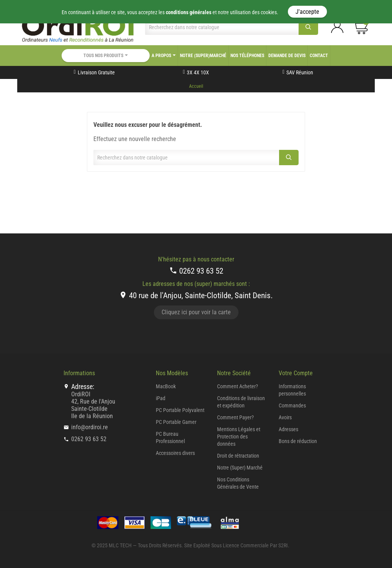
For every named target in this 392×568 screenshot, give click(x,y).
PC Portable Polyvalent (180, 410)
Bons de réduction (298, 441)
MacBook (166, 386)
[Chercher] (222, 27)
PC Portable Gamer (176, 422)
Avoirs (285, 417)
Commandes (292, 405)
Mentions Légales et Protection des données (239, 437)
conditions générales (189, 12)
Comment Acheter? (238, 386)
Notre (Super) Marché (240, 468)
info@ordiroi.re (90, 427)
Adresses (288, 429)
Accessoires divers (175, 453)
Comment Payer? (235, 417)
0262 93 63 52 (196, 271)
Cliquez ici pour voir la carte (196, 312)
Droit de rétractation (238, 456)
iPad (161, 398)
